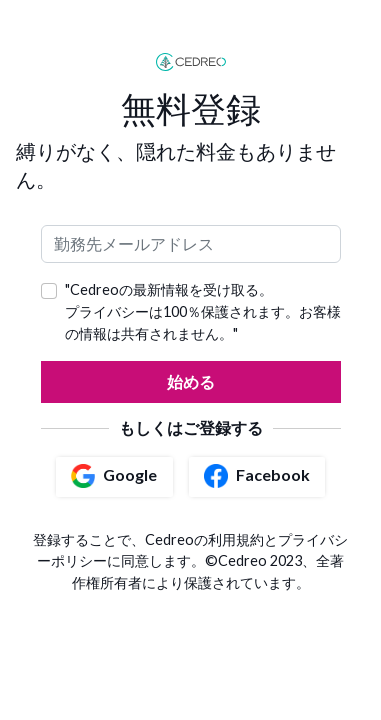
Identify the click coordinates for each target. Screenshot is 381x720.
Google (114, 476)
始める (191, 381)
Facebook (257, 476)
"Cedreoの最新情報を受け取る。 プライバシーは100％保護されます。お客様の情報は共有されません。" (203, 311)
